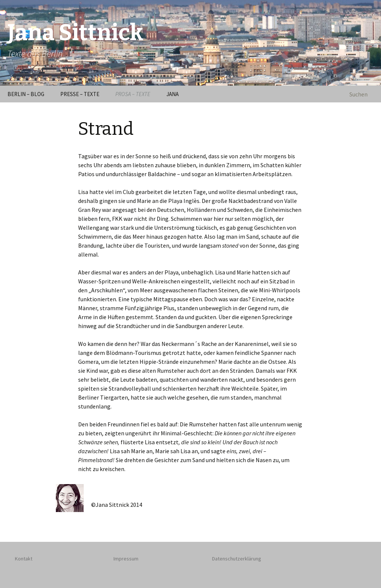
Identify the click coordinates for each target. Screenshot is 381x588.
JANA (172, 94)
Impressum (126, 559)
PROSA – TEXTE (133, 94)
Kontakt (24, 559)
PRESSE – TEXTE (80, 94)
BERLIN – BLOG (26, 94)
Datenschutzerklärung (237, 559)
